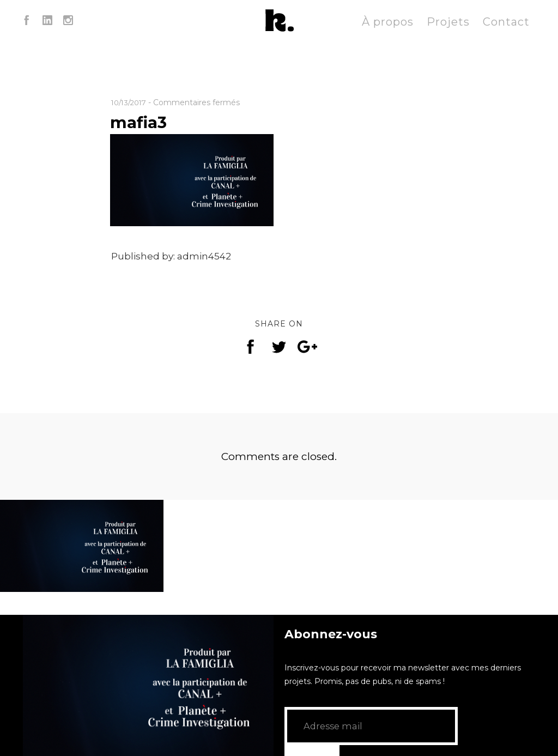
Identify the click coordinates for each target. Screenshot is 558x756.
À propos (388, 22)
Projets (448, 22)
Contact (506, 22)
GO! (476, 726)
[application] (148, 685)
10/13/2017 (131, 102)
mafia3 (141, 122)
